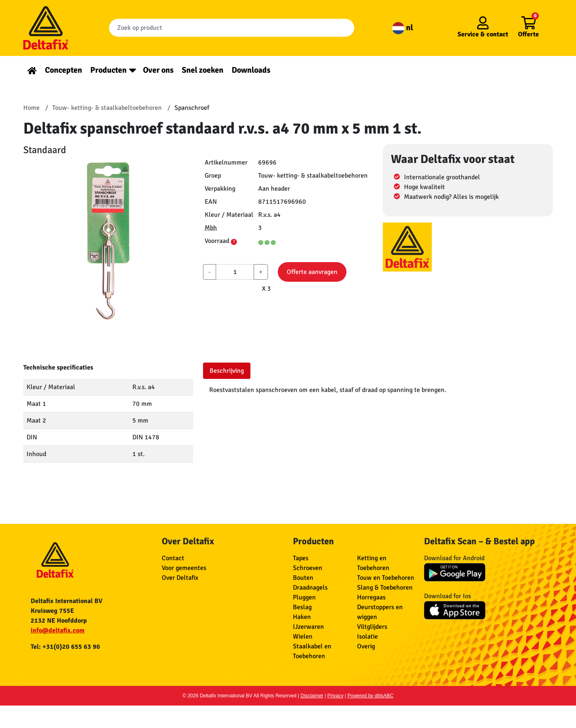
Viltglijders (372, 627)
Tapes (301, 558)
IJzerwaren (308, 627)
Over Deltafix (180, 578)
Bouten (303, 578)
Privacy (335, 696)
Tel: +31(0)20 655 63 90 (65, 647)
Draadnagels (310, 588)
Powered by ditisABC (371, 696)
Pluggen (304, 597)
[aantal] (235, 272)
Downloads (251, 70)
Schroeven (308, 568)
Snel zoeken (203, 70)
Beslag (302, 607)
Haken (302, 617)
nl (403, 28)
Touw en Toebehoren (386, 578)
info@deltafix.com (58, 630)
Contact (173, 558)
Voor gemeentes (184, 568)
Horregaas (371, 597)
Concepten (64, 70)
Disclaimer (312, 696)
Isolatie (367, 637)
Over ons (158, 70)
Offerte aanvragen (312, 272)
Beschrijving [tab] (227, 371)
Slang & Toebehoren (385, 588)
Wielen (303, 637)
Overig (366, 646)
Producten (108, 70)
